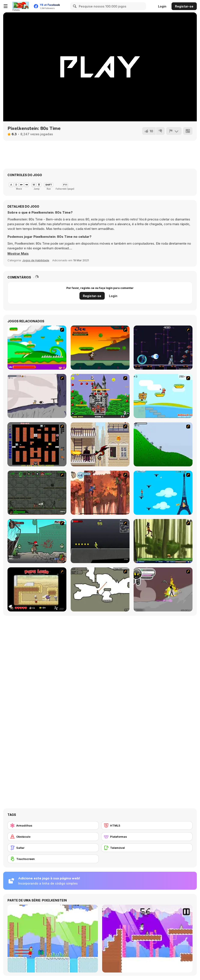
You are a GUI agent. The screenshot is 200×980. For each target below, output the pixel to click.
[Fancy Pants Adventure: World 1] (37, 396)
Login (162, 6)
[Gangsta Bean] (37, 541)
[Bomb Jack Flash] (100, 396)
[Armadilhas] (53, 825)
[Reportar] (174, 131)
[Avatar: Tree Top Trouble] (100, 493)
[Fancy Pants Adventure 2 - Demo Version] (163, 444)
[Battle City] (37, 444)
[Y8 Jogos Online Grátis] (21, 6)
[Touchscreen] (53, 859)
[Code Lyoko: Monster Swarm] (163, 541)
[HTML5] (147, 825)
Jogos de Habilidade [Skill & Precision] (36, 260)
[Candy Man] (37, 348)
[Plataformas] (147, 837)
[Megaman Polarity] (163, 348)
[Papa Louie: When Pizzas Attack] (37, 589)
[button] (18, 254)
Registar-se (184, 6)
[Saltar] (53, 848)
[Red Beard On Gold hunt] (163, 396)
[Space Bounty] (37, 493)
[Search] (74, 6)
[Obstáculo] (53, 837)
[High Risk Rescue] (100, 444)
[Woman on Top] (163, 493)
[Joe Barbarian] (100, 348)
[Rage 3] (163, 589)
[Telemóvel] (147, 848)
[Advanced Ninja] (100, 589)
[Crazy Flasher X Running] (100, 541)
